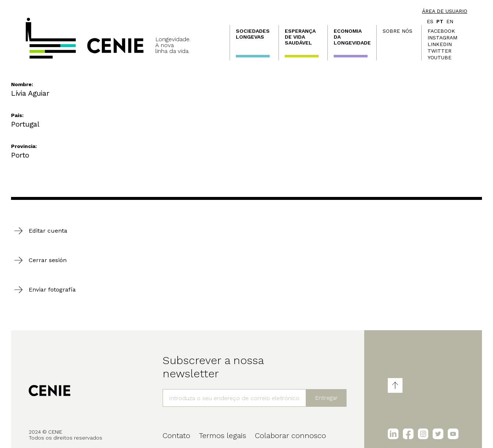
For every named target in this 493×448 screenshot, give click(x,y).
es (430, 21)
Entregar (326, 398)
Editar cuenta (48, 231)
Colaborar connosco (290, 435)
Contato (176, 435)
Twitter (439, 51)
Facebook (441, 31)
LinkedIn (440, 44)
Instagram (442, 38)
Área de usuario (445, 11)
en (450, 21)
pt (440, 21)
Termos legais (223, 435)
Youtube (439, 57)
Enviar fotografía (52, 290)
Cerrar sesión (48, 260)
